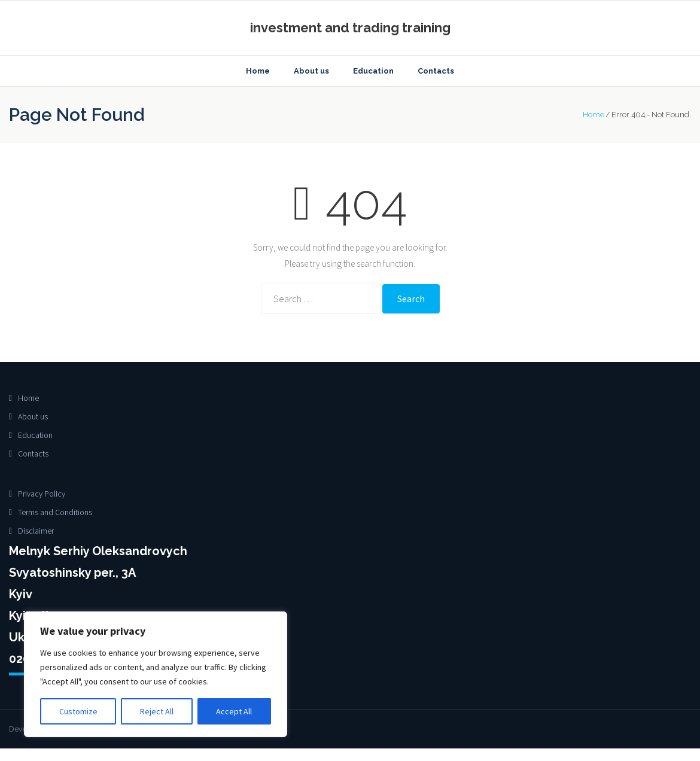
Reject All (157, 711)
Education (35, 436)
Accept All (234, 711)
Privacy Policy (42, 494)
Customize (78, 711)
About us (33, 417)
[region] (156, 674)
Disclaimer (36, 531)
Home (594, 116)
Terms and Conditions (55, 513)
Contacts (33, 455)
